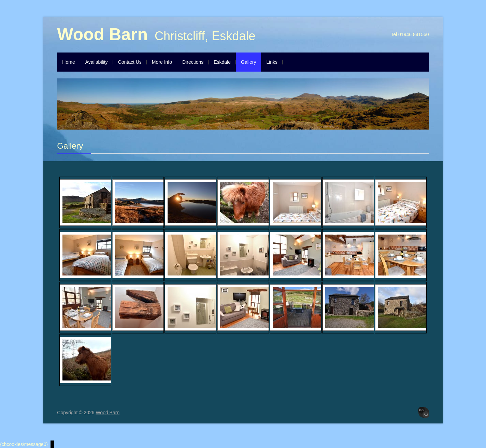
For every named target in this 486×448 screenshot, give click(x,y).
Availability (97, 62)
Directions (193, 62)
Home (68, 62)
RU (426, 415)
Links (272, 62)
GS (421, 410)
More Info (162, 62)
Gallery (248, 62)
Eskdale (222, 62)
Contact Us (130, 62)
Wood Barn (102, 34)
